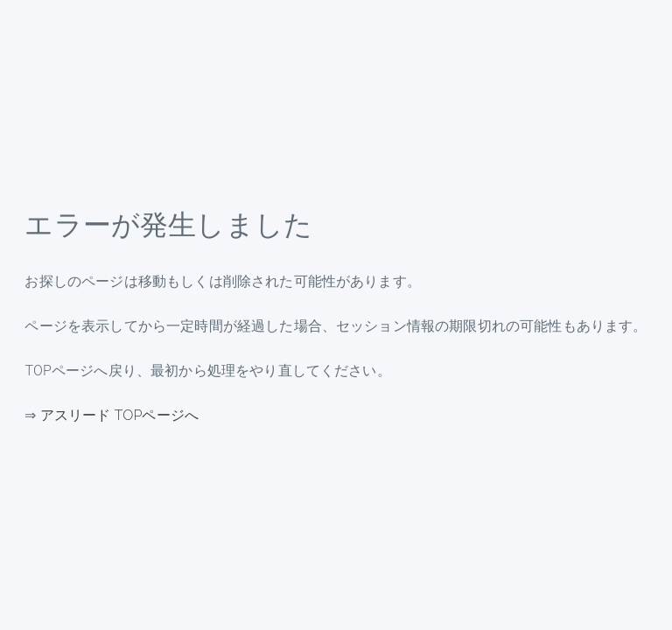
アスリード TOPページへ (119, 415)
